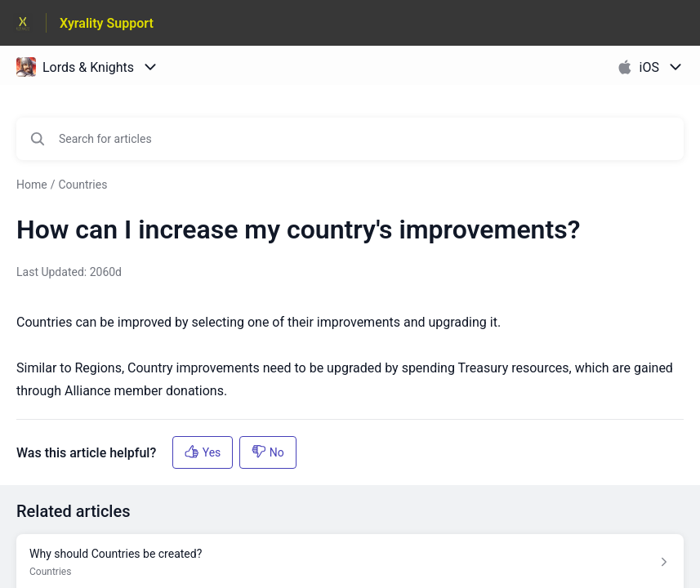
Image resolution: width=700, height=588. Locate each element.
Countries (82, 185)
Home (32, 185)
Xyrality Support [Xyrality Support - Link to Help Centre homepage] (107, 23)
